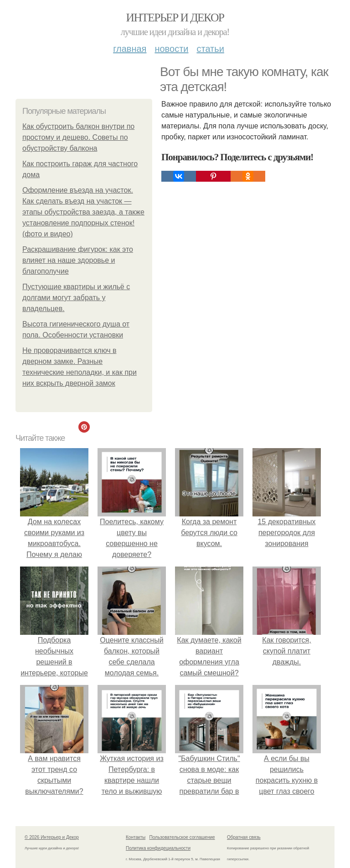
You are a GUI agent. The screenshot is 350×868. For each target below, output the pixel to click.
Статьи (210, 49)
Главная (130, 49)
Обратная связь (244, 837)
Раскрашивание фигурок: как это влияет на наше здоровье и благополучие (78, 260)
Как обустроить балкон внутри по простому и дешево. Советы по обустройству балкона (78, 137)
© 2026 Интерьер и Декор (52, 837)
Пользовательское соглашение (182, 837)
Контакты (136, 837)
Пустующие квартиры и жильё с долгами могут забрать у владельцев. (76, 298)
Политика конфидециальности (158, 848)
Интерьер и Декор (175, 18)
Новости (171, 49)
